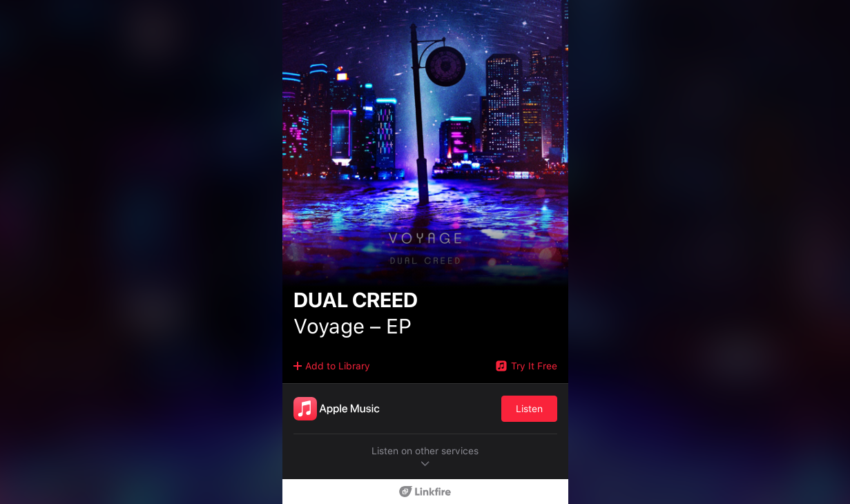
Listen (529, 409)
